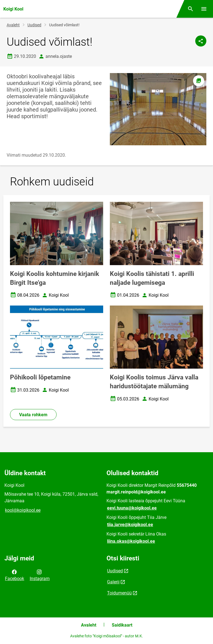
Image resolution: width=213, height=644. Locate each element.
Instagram (40, 575)
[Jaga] (201, 41)
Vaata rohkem (33, 415)
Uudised (34, 25)
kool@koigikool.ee (23, 510)
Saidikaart (122, 625)
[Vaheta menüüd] (204, 9)
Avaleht (13, 25)
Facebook (15, 575)
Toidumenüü (119, 593)
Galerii (113, 582)
